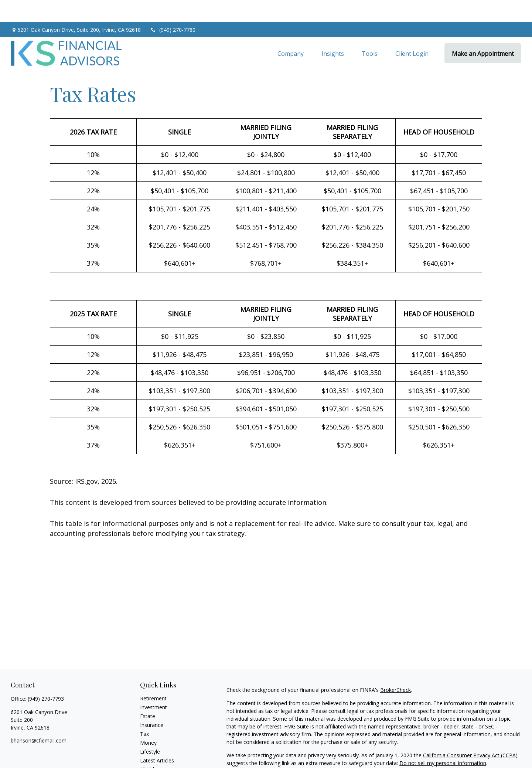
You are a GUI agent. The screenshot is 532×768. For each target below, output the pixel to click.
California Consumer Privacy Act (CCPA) (470, 733)
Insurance (152, 703)
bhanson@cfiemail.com (39, 718)
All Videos (151, 747)
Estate (148, 694)
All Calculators (157, 756)
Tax (144, 712)
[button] (291, 31)
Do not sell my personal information (443, 741)
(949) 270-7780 (173, 8)
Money (148, 721)
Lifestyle (150, 729)
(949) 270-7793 (46, 677)
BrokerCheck (395, 668)
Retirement (153, 676)
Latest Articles (157, 738)
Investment (154, 685)
